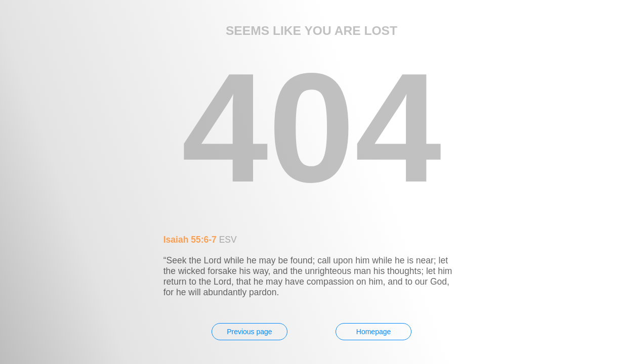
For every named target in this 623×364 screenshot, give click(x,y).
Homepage (374, 332)
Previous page (250, 332)
